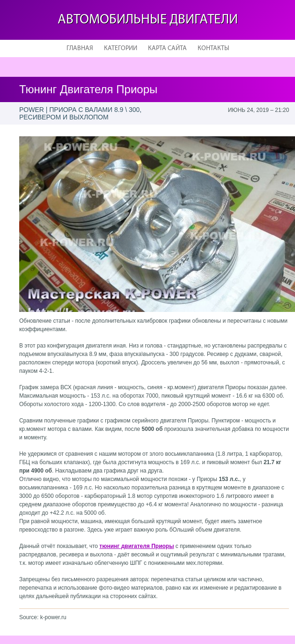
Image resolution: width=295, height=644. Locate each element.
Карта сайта (167, 48)
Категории (121, 48)
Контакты (213, 48)
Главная (80, 48)
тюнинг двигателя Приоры (136, 546)
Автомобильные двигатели (148, 20)
